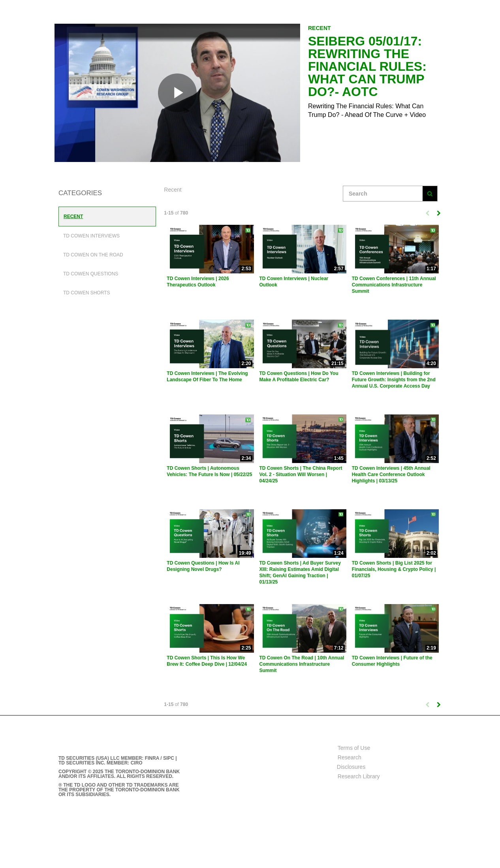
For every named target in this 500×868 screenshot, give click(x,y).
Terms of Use (354, 748)
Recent (73, 217)
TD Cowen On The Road (93, 255)
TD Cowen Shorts (86, 293)
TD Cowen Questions (91, 274)
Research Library (359, 776)
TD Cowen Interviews (91, 236)
